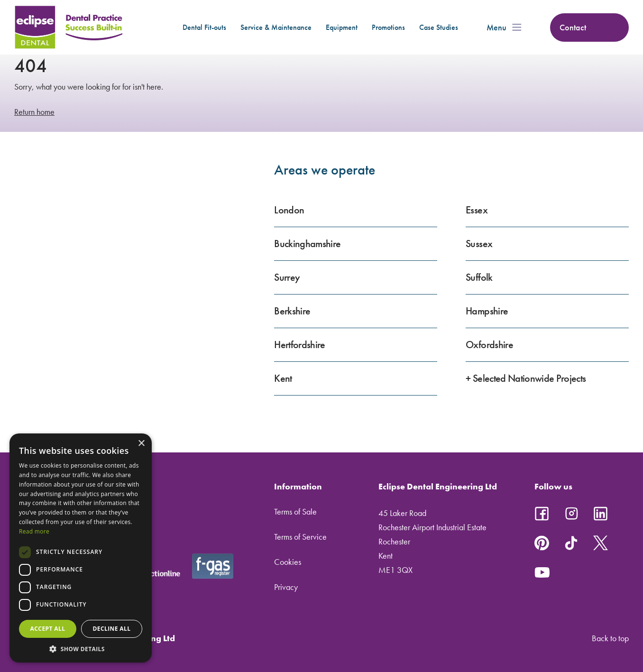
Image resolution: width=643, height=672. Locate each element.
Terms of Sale (295, 511)
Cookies (288, 562)
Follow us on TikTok (571, 543)
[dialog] (81, 548)
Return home (34, 112)
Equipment (342, 27)
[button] (81, 649)
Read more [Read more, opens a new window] (34, 531)
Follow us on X (601, 543)
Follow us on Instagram (571, 514)
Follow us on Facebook (542, 514)
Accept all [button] (48, 629)
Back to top (610, 638)
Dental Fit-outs (204, 27)
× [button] (141, 444)
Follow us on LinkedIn (601, 514)
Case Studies (439, 27)
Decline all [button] (112, 629)
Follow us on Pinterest (542, 543)
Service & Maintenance (276, 27)
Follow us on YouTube (542, 572)
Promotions (388, 27)
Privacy (286, 587)
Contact (573, 27)
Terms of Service (300, 537)
